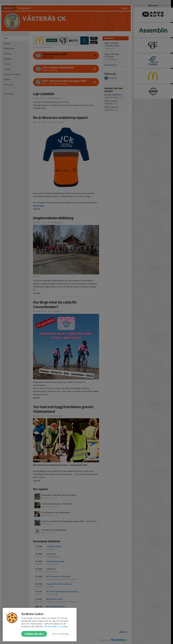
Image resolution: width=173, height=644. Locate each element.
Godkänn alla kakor (34, 634)
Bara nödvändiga (61, 634)
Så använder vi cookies (56, 626)
